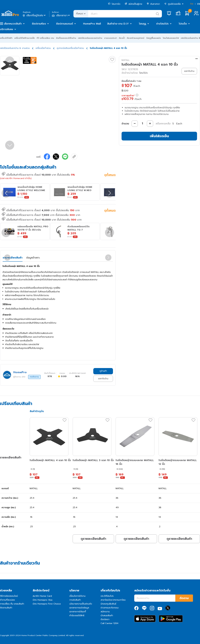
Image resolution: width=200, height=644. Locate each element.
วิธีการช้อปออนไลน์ (9, 596)
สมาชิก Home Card (42, 596)
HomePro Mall (92, 24)
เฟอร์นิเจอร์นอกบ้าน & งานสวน (15, 48)
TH (192, 4)
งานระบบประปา (111, 38)
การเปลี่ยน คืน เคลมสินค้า (12, 604)
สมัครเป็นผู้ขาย (134, 4)
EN (199, 4)
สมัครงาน (105, 612)
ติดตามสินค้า (6, 608)
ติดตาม (184, 598)
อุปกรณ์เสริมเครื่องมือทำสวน (70, 48)
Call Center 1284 (110, 623)
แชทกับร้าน (103, 379)
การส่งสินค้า (75, 600)
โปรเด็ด (183, 24)
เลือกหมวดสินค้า (13, 24)
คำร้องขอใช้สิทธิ (77, 616)
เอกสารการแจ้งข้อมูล (79, 608)
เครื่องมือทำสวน (43, 48)
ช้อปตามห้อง (39, 24)
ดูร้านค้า (103, 371)
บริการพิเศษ (7, 29)
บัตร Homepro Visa (42, 600)
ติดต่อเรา (105, 619)
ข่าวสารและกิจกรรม (110, 608)
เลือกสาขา (61, 15)
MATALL (126, 60)
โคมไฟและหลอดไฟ (171, 38)
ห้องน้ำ (122, 38)
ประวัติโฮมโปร (107, 596)
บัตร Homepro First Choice (47, 604)
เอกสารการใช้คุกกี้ (78, 612)
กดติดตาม (34, 377)
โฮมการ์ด (114, 4)
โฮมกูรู (142, 24)
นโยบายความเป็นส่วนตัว (81, 604)
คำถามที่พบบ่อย (7, 600)
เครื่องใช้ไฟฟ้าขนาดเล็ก (25, 38)
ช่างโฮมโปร (162, 24)
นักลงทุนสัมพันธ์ (108, 604)
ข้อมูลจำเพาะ (33, 258)
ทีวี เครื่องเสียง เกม (45, 38)
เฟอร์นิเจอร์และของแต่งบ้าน (90, 38)
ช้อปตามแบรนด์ (65, 24)
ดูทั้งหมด (110, 175)
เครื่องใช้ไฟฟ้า (6, 38)
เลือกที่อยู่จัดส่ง (34, 15)
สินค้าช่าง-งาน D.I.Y (118, 24)
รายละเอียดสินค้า (13, 258)
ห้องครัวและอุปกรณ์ (136, 38)
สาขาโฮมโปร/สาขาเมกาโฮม (113, 600)
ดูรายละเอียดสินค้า (93, 539)
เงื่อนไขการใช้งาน (77, 596)
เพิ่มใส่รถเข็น (159, 136)
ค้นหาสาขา (153, 4)
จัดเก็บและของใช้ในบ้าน (66, 38)
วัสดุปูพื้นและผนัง (154, 38)
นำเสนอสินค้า (107, 616)
